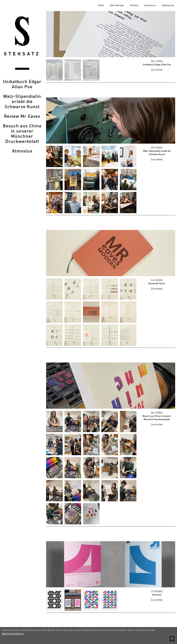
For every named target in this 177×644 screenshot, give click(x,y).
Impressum (150, 6)
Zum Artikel (157, 70)
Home (101, 6)
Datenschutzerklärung (13, 634)
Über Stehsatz (117, 6)
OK (172, 639)
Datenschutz (168, 6)
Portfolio (134, 6)
